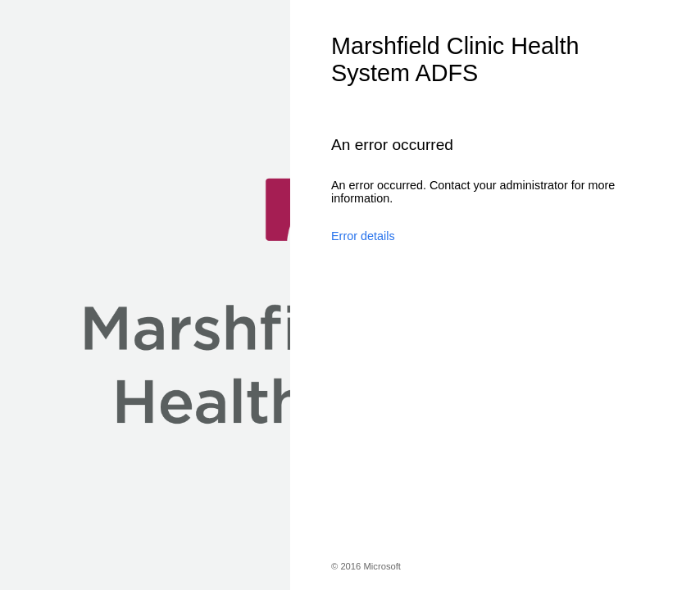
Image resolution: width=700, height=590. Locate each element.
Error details (363, 236)
